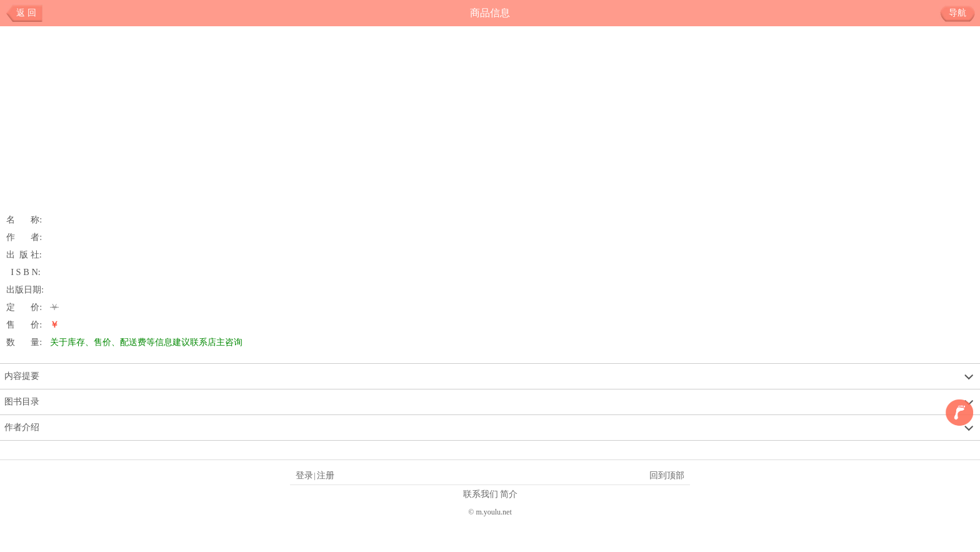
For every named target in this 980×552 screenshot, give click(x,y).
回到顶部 (667, 475)
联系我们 (481, 494)
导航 (962, 13)
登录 (304, 475)
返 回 (26, 13)
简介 (509, 494)
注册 (326, 475)
